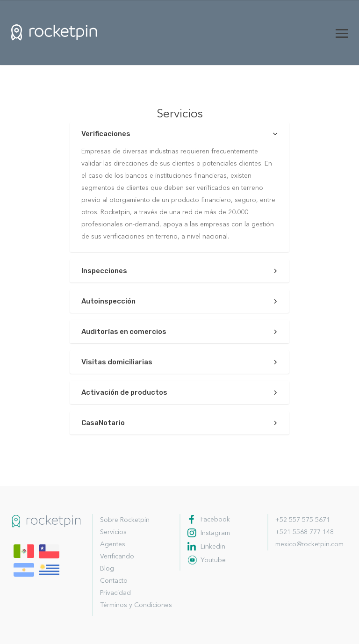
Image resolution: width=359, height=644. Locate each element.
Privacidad (115, 593)
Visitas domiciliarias (117, 362)
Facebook (215, 520)
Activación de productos (124, 392)
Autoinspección (108, 301)
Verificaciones (106, 134)
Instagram (215, 533)
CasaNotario (103, 423)
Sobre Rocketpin (125, 520)
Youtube (213, 560)
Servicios (113, 532)
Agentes (113, 544)
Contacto (114, 581)
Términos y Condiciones (136, 605)
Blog (107, 569)
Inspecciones (104, 271)
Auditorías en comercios (124, 332)
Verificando (117, 557)
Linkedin (213, 547)
